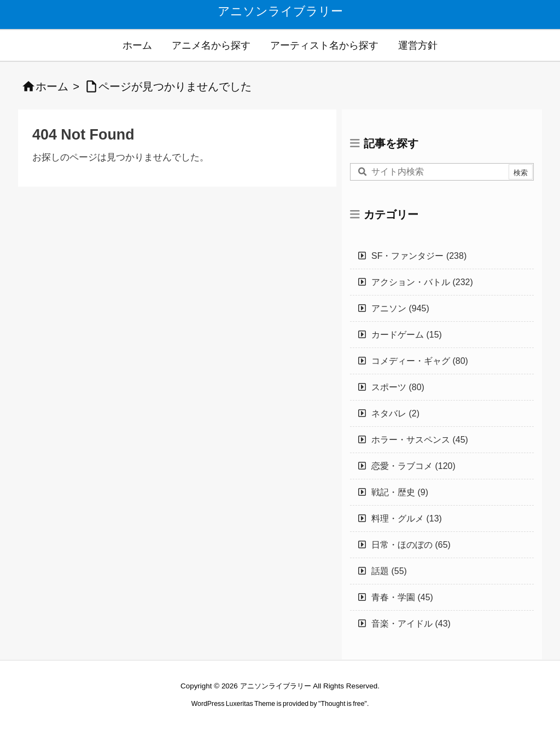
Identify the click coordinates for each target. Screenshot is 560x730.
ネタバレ (395, 413)
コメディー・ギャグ (420, 361)
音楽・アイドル (411, 624)
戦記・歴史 (400, 492)
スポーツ (398, 387)
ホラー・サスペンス (420, 440)
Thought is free (342, 704)
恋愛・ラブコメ (413, 466)
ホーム (52, 86)
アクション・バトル (422, 282)
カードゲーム (407, 335)
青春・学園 (402, 597)
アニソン (400, 308)
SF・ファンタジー (419, 256)
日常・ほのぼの (411, 545)
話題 (389, 571)
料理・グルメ (407, 518)
